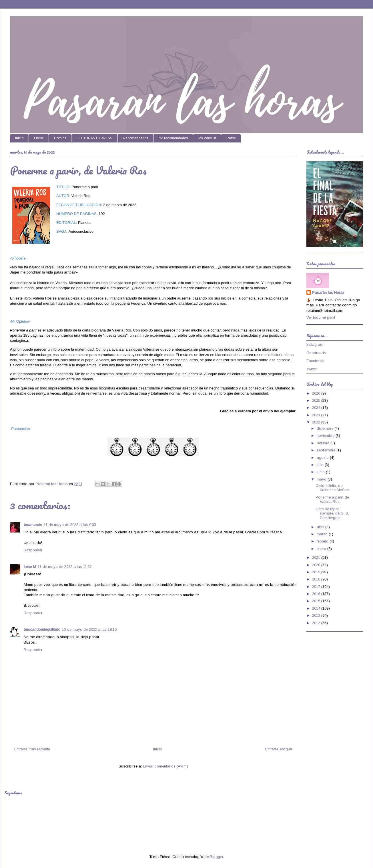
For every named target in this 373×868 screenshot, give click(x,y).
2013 (317, 615)
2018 (317, 579)
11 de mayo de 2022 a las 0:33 (70, 525)
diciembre (326, 428)
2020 (317, 565)
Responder (33, 550)
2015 (317, 601)
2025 (317, 400)
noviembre (326, 436)
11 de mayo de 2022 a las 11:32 (65, 567)
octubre (324, 443)
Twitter (312, 369)
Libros (39, 138)
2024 (317, 408)
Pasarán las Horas (328, 293)
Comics (60, 138)
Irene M (30, 567)
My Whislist (207, 138)
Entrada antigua (279, 749)
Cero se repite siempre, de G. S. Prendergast (332, 513)
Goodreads (316, 353)
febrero (323, 541)
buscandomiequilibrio (42, 629)
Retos (231, 138)
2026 (317, 393)
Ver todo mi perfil (321, 317)
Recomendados (135, 138)
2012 (317, 623)
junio (321, 472)
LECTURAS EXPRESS (94, 138)
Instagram (315, 344)
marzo (323, 534)
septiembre (327, 450)
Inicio (19, 138)
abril (321, 527)
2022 (317, 422)
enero (322, 549)
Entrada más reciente (32, 749)
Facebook (315, 361)
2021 (317, 557)
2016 (317, 594)
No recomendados (173, 138)
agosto (323, 458)
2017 (317, 587)
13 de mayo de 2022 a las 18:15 (89, 629)
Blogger (216, 857)
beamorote (33, 525)
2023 (317, 415)
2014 (317, 608)
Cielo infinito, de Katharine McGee (332, 488)
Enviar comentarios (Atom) (165, 766)
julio (321, 465)
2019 (317, 572)
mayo (322, 479)
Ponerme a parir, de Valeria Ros (332, 500)
